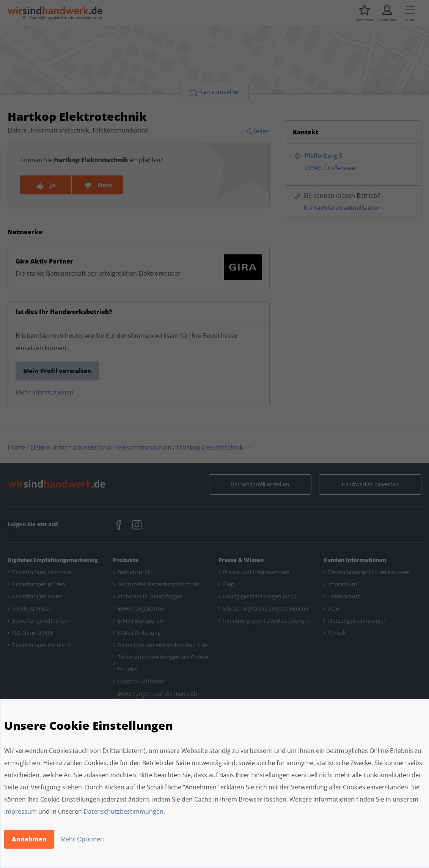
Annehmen (29, 839)
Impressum (20, 811)
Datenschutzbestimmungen (123, 811)
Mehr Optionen (82, 839)
